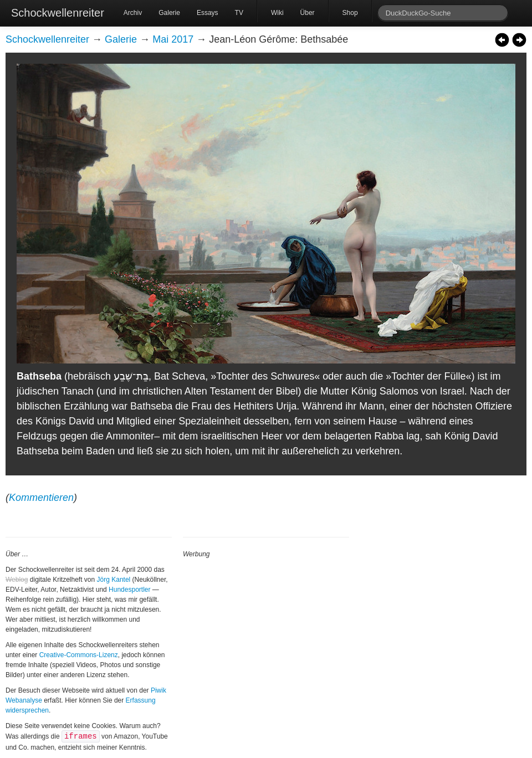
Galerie (169, 13)
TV (239, 13)
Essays (208, 13)
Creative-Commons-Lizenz (79, 655)
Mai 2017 (173, 39)
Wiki (277, 13)
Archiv (133, 13)
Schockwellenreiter (58, 13)
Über (308, 13)
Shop (350, 13)
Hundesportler (129, 590)
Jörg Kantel (114, 580)
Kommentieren (41, 498)
